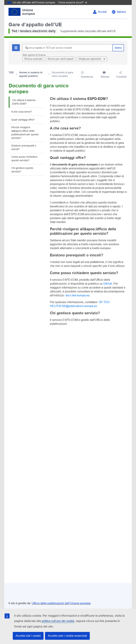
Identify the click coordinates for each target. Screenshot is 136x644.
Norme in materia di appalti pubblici (31, 74)
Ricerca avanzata (33, 59)
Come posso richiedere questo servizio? (24, 159)
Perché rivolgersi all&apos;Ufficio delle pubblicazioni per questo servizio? (25, 133)
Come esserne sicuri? (73, 2)
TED (11, 72)
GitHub (108, 284)
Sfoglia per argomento (90, 59)
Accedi (102, 12)
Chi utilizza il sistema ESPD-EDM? (24, 102)
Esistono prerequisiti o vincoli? (24, 147)
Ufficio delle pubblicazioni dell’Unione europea (61, 603)
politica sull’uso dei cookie (58, 621)
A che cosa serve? (22, 112)
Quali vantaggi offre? (23, 120)
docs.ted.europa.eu (78, 295)
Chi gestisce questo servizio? (22, 170)
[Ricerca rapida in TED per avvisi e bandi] (67, 48)
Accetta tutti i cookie (28, 636)
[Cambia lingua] (119, 12)
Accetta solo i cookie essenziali (67, 636)
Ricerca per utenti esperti (60, 59)
